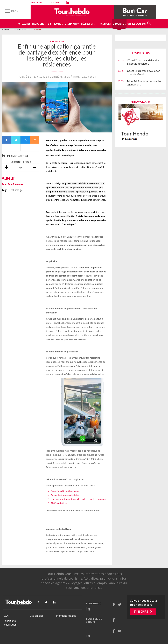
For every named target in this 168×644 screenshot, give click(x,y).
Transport (105, 24)
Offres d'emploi (136, 24)
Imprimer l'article (17, 156)
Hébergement (89, 24)
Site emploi (36, 616)
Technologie (16, 190)
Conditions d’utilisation (10, 623)
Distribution (56, 24)
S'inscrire (141, 612)
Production (39, 24)
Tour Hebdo (19, 29)
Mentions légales (66, 616)
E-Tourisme (119, 24)
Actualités (24, 24)
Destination (72, 24)
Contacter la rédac (21, 162)
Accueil (5, 29)
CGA (6, 616)
